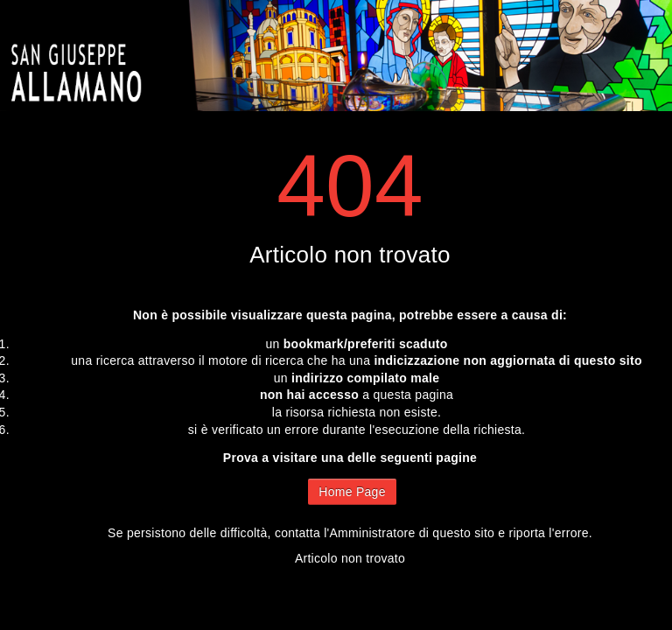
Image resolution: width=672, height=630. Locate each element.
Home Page (352, 492)
